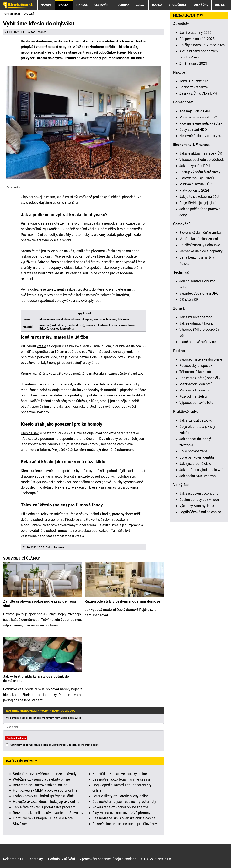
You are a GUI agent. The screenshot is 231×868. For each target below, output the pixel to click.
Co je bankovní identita (197, 457)
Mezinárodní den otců (196, 384)
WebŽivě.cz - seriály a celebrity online (41, 779)
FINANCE (82, 5)
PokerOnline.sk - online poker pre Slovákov (125, 824)
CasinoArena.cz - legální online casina (121, 779)
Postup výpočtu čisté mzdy (200, 172)
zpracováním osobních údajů (42, 745)
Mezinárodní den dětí (195, 390)
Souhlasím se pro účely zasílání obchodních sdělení (55, 745)
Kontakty (36, 859)
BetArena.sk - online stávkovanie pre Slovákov (48, 813)
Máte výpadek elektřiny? (198, 117)
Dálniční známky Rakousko (200, 245)
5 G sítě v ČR (189, 300)
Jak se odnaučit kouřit (196, 323)
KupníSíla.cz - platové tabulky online (120, 774)
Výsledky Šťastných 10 (197, 506)
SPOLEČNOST (178, 5)
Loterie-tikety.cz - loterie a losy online (121, 796)
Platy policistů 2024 (194, 190)
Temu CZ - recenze (194, 81)
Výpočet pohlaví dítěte (196, 403)
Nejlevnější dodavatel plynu (200, 136)
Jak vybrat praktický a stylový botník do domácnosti (36, 679)
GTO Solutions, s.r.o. (157, 859)
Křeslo (70, 519)
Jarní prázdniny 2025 (195, 33)
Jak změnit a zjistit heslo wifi (201, 470)
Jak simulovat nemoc (196, 317)
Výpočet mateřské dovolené (201, 359)
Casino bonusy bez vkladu (199, 500)
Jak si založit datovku (196, 420)
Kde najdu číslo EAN (195, 111)
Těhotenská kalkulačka (197, 372)
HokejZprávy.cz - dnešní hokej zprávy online (46, 802)
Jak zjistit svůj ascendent (199, 493)
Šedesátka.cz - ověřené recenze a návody (45, 774)
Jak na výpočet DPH (195, 166)
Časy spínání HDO (193, 130)
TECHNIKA (123, 5)
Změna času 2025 (193, 63)
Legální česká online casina (200, 512)
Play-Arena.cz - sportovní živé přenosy (121, 813)
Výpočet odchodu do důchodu (202, 159)
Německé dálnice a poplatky (201, 251)
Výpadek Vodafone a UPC (199, 293)
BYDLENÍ (64, 5)
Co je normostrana (193, 451)
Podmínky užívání (61, 859)
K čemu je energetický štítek (201, 123)
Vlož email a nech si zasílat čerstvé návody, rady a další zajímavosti (44, 718)
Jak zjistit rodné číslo (195, 464)
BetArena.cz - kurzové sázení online (40, 785)
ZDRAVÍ (141, 5)
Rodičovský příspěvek (196, 366)
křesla (42, 223)
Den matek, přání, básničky (200, 378)
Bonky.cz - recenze (194, 87)
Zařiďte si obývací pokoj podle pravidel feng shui (40, 603)
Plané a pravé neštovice (198, 342)
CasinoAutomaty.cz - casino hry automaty (124, 802)
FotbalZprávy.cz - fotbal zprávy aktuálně (43, 796)
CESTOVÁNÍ (102, 5)
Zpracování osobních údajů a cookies (108, 859)
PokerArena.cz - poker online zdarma (121, 807)
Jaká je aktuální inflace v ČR (201, 153)
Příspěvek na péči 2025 (197, 39)
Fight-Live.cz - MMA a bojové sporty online (45, 790)
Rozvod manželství (194, 396)
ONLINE (220, 5)
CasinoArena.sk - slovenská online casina (124, 818)
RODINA (157, 5)
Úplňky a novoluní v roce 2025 (202, 45)
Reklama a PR (14, 859)
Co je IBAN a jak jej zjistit (198, 203)
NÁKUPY (46, 5)
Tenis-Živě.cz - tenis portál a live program (44, 807)
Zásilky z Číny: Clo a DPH (198, 93)
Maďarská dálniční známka (200, 239)
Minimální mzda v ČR (195, 184)
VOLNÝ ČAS (201, 5)
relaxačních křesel (85, 487)
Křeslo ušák (30, 433)
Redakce (41, 32)
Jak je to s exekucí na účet (199, 197)
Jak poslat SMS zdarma (198, 476)
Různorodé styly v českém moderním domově (122, 601)
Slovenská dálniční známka (200, 233)
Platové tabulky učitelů (197, 178)
